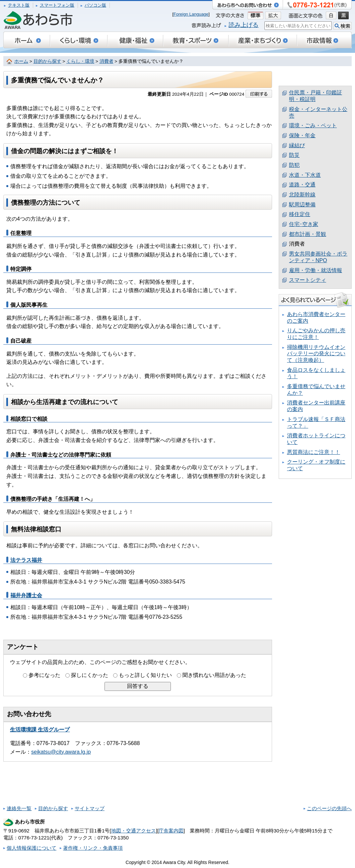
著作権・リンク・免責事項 (93, 848)
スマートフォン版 (57, 5)
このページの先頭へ (329, 808)
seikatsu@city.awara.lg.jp (61, 752)
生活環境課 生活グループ (40, 730)
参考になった (44, 675)
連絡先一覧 (19, 808)
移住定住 (300, 214)
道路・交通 (302, 185)
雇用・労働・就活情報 (316, 270)
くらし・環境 (80, 61)
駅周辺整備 (302, 205)
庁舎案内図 (171, 831)
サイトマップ (90, 808)
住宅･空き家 (304, 224)
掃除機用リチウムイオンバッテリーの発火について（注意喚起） (316, 354)
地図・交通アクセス (134, 831)
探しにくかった (90, 675)
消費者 (106, 61)
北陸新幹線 (302, 195)
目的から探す (47, 61)
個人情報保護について (32, 848)
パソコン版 (95, 5)
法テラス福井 (26, 560)
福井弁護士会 (26, 595)
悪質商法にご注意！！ (314, 452)
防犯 (294, 165)
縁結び (297, 145)
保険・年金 (302, 135)
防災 (294, 155)
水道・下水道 (305, 175)
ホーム (21, 61)
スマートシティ (308, 280)
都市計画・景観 (308, 234)
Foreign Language (191, 14)
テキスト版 (19, 5)
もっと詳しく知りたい (145, 675)
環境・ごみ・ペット (313, 125)
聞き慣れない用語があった (214, 675)
